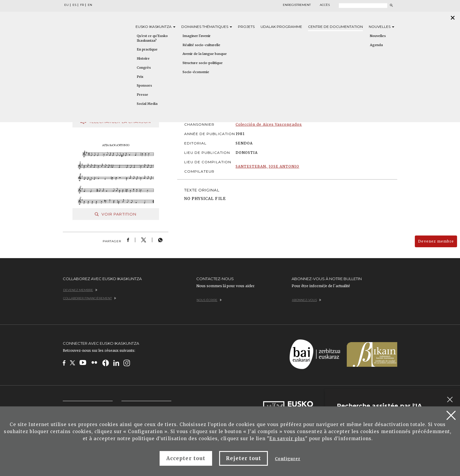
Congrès (144, 68)
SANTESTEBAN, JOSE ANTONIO (267, 166)
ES (74, 5)
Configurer (287, 459)
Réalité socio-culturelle (201, 45)
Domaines (207, 27)
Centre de (335, 27)
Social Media (147, 104)
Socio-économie (196, 72)
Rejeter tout (243, 458)
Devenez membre (436, 241)
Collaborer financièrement (90, 298)
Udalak (281, 27)
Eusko (155, 27)
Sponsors (144, 85)
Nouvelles (382, 27)
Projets (246, 27)
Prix (140, 77)
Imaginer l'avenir (197, 36)
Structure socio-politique (203, 63)
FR (82, 5)
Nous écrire (209, 300)
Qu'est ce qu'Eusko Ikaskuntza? (152, 38)
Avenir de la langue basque (205, 54)
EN (90, 5)
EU (66, 5)
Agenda (376, 45)
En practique (147, 49)
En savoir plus (287, 439)
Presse (142, 95)
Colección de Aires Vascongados (269, 124)
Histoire (143, 58)
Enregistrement (297, 5)
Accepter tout (186, 458)
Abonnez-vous (307, 300)
